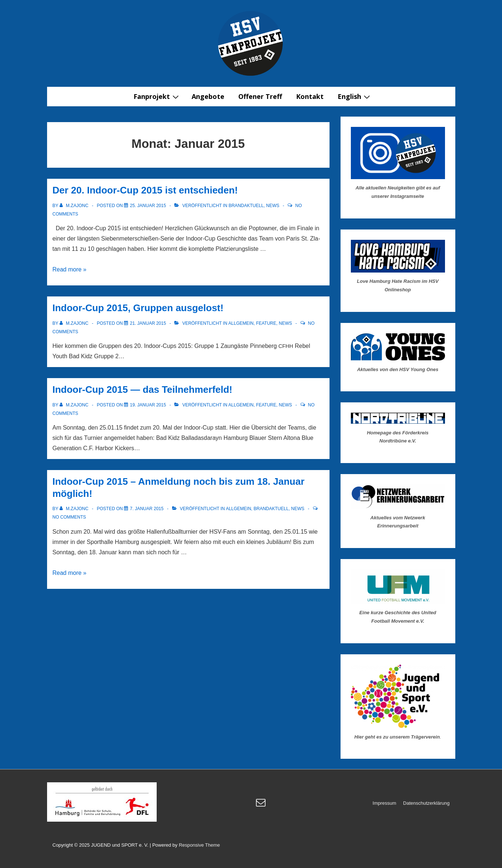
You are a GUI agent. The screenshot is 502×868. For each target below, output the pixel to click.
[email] (262, 805)
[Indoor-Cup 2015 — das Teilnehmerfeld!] (148, 405)
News (273, 206)
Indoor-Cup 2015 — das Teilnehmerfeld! (143, 389)
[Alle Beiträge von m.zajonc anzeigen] (75, 206)
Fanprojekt (157, 96)
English (355, 96)
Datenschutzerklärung (426, 803)
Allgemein (241, 323)
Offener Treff (260, 96)
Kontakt (310, 96)
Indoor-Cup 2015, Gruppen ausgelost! (138, 308)
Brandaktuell (246, 206)
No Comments (69, 517)
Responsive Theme (199, 845)
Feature (266, 323)
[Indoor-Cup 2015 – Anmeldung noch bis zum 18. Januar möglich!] (147, 509)
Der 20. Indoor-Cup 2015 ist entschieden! (145, 190)
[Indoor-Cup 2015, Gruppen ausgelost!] (148, 323)
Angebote (208, 96)
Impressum (384, 803)
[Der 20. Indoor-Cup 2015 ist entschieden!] (148, 206)
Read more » (70, 269)
